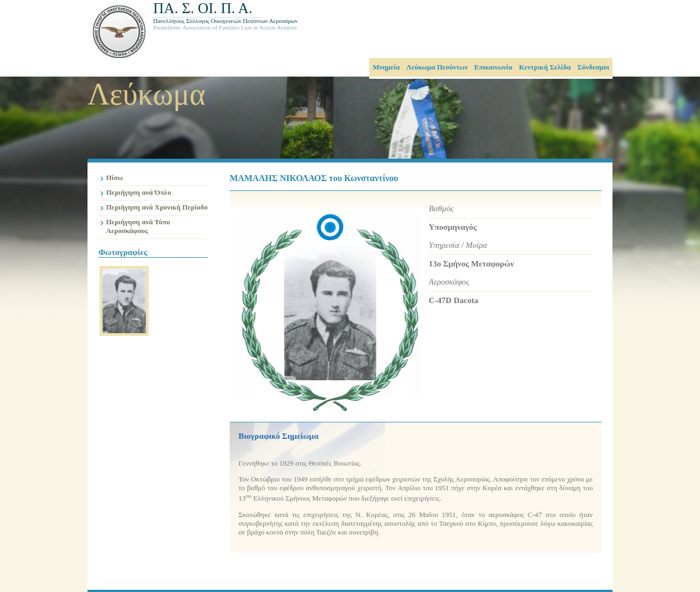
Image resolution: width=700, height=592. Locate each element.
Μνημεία (386, 67)
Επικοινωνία (493, 67)
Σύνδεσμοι (593, 67)
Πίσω (115, 178)
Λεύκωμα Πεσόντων (437, 67)
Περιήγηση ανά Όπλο (139, 192)
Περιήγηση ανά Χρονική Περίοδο (157, 207)
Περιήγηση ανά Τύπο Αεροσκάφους (138, 226)
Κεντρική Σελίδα (545, 67)
